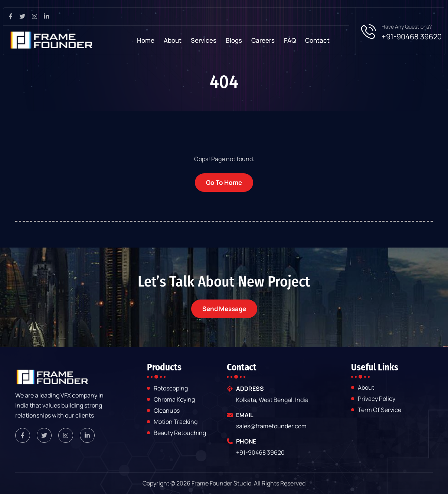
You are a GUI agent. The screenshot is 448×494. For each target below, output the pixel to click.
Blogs (234, 40)
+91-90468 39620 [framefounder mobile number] (260, 452)
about (366, 388)
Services (204, 40)
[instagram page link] (37, 17)
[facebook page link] (14, 17)
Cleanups (167, 411)
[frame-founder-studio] (52, 40)
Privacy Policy (377, 399)
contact (317, 40)
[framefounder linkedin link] (87, 435)
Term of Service (380, 410)
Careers (263, 40)
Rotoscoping (171, 389)
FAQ (290, 40)
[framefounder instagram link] (66, 435)
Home (146, 40)
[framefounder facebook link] (23, 435)
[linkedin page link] (49, 17)
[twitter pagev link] (25, 17)
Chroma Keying (174, 400)
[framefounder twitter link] (44, 435)
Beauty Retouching (180, 433)
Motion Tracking (176, 422)
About (173, 40)
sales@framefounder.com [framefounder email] (271, 426)
